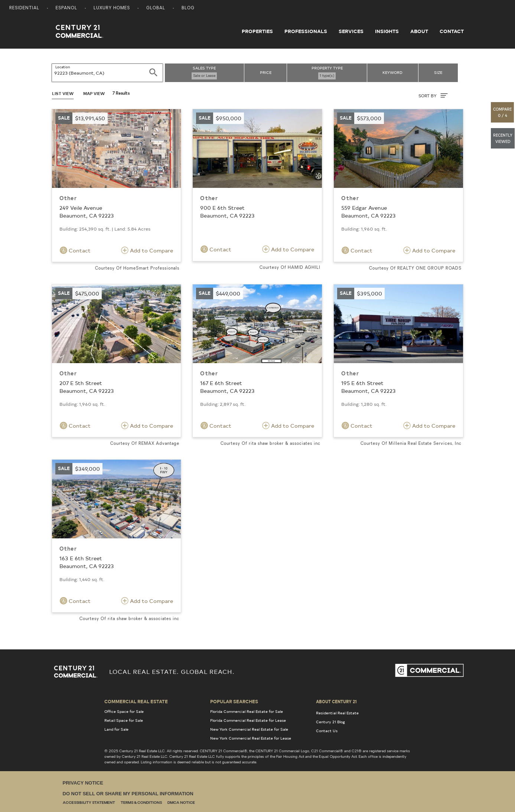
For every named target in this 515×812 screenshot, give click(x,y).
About (419, 31)
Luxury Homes (112, 8)
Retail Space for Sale (124, 720)
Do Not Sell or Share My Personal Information (128, 794)
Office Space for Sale (124, 711)
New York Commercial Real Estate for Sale (249, 729)
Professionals (306, 31)
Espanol (66, 8)
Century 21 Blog (330, 722)
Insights (387, 31)
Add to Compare (147, 250)
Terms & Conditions (141, 803)
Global (156, 8)
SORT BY (433, 95)
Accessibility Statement (89, 803)
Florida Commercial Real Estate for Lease (248, 720)
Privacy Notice (83, 783)
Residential (24, 8)
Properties (257, 31)
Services (351, 31)
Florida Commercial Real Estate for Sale (247, 711)
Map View (94, 93)
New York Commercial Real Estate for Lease (251, 738)
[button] (503, 112)
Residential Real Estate (337, 713)
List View (63, 93)
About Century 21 (336, 701)
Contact (452, 31)
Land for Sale (116, 729)
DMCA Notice (181, 803)
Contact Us (327, 731)
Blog (188, 8)
